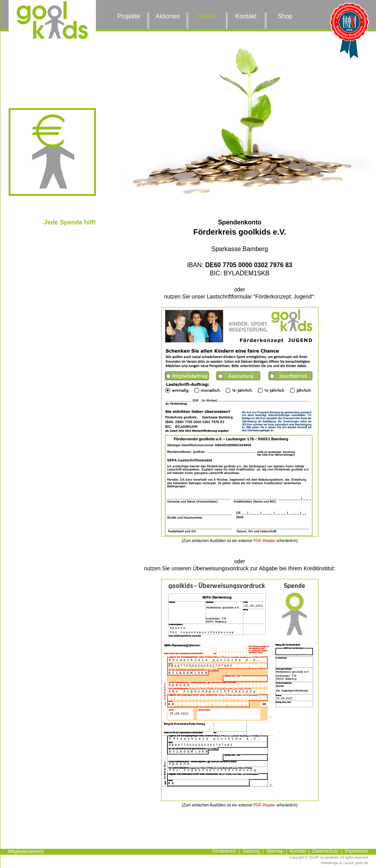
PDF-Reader (264, 541)
